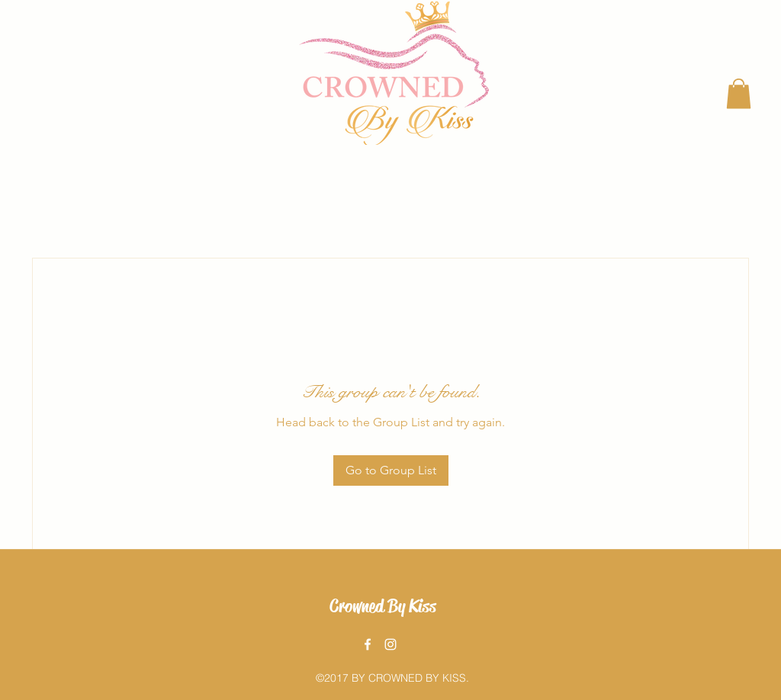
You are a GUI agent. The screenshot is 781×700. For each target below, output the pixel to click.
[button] (739, 93)
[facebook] (368, 644)
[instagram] (390, 644)
